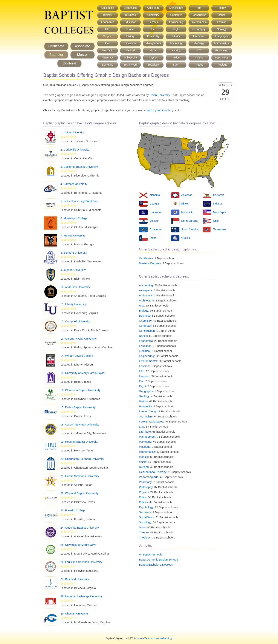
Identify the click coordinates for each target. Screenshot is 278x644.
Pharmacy (107, 58)
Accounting (107, 8)
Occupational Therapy (153, 472)
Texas (153, 238)
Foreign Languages (151, 421)
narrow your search (158, 110)
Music (153, 50)
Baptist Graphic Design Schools (159, 559)
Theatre (199, 65)
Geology (222, 29)
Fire (153, 29)
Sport (176, 65)
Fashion (222, 22)
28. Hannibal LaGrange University (81, 596)
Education (130, 22)
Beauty (222, 8)
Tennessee (219, 229)
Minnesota (187, 212)
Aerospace (130, 8)
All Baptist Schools (151, 554)
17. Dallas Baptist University (78, 407)
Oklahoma (155, 229)
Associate (83, 46)
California (219, 195)
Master (83, 55)
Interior (176, 36)
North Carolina (190, 221)
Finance (130, 29)
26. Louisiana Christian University (81, 562)
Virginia (186, 238)
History (130, 36)
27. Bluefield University (75, 579)
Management (153, 43)
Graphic (107, 36)
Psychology (222, 58)
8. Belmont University (74, 253)
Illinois (185, 204)
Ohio (216, 221)
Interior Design (148, 411)
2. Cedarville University (75, 150)
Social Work (130, 65)
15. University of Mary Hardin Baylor (83, 373)
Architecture (176, 8)
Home (140, 638)
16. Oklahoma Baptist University (80, 390)
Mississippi (219, 212)
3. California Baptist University (79, 167)
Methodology (166, 638)
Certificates (146, 258)
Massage (199, 43)
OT (199, 50)
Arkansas (187, 195)
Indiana (217, 204)
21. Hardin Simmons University (80, 476)
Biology (108, 15)
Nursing (176, 50)
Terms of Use (151, 638)
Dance (222, 15)
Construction (199, 15)
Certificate (56, 46)
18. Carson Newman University (80, 424)
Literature (130, 43)
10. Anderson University (75, 287)
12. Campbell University (75, 321)
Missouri (154, 221)
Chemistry (153, 15)
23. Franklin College (73, 510)
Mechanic (108, 50)
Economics (108, 22)
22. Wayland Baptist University (79, 493)
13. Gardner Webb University (78, 339)
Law (108, 43)
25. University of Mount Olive (78, 545)
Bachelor (56, 55)
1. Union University (72, 132)
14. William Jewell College (77, 356)
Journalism (199, 36)
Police (176, 58)
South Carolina (190, 229)
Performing (222, 50)
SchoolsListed (225, 92)
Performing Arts (149, 477)
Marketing (176, 43)
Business (130, 15)
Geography (199, 29)
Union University (160, 95)
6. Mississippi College (74, 218)
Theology (222, 65)
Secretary (108, 65)
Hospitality (153, 36)
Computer (176, 15)
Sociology (153, 65)
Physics (153, 58)
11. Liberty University (74, 304)
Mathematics (222, 43)
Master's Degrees (150, 263)
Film (108, 29)
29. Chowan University (74, 613)
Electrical (153, 22)
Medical (130, 50)
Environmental (199, 22)
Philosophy (130, 58)
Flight (176, 29)
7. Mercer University (73, 235)
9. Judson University (73, 270)
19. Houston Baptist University (79, 442)
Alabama (155, 195)
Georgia (154, 204)
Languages (222, 36)
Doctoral (69, 63)
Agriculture (153, 8)
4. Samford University (74, 184)
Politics (199, 58)
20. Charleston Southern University (82, 459)
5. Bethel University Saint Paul (79, 201)
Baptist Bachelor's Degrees (156, 565)
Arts (199, 8)
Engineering (176, 22)
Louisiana (155, 212)
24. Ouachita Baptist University (80, 528)
